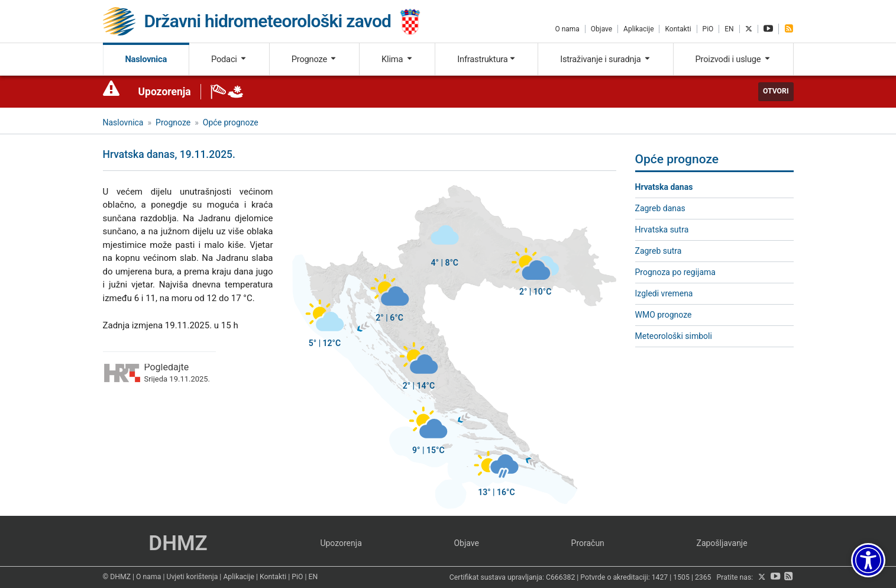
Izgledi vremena (664, 293)
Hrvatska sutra (662, 230)
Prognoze (315, 59)
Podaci (229, 59)
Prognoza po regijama (675, 272)
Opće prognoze (231, 122)
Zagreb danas (660, 208)
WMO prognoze (664, 315)
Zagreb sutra (659, 251)
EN (729, 29)
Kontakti (678, 29)
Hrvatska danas (664, 187)
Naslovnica (146, 59)
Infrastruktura (486, 59)
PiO (708, 29)
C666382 (560, 577)
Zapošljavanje (722, 543)
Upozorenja (165, 92)
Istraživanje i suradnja (606, 59)
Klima (397, 59)
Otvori (776, 91)
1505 (681, 577)
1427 (660, 577)
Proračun (588, 543)
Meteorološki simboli (674, 336)
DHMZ (178, 543)
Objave (601, 29)
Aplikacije (638, 29)
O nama (567, 29)
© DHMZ (117, 577)
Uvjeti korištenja (192, 577)
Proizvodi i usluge (733, 59)
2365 (703, 577)
